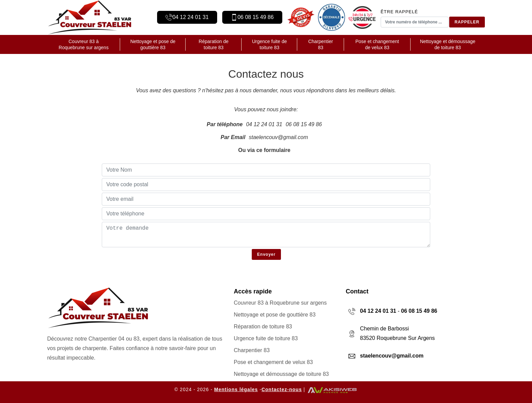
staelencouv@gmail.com (278, 137)
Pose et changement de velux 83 (377, 44)
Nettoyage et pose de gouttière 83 (153, 44)
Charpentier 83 (320, 44)
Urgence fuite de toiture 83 (270, 44)
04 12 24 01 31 (191, 17)
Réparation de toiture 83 (214, 44)
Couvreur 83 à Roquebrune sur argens (84, 44)
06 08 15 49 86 (256, 17)
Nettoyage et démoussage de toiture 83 (448, 44)
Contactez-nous (282, 389)
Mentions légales (236, 389)
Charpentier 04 (107, 339)
